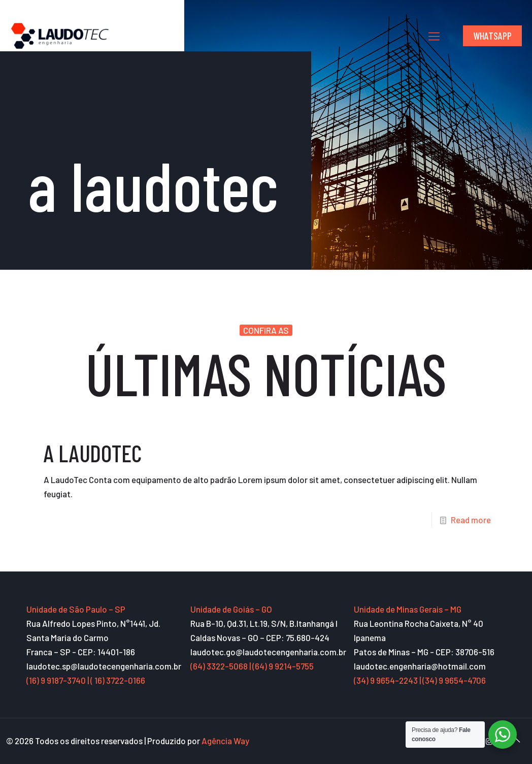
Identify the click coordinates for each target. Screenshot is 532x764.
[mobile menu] (434, 36)
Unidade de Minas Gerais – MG (408, 609)
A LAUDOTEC (93, 453)
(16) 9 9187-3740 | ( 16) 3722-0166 (86, 680)
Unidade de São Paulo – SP (76, 609)
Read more (471, 520)
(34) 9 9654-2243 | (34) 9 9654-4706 (420, 680)
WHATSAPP (492, 36)
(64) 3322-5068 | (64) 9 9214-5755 (252, 666)
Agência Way (225, 741)
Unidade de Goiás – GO (231, 609)
